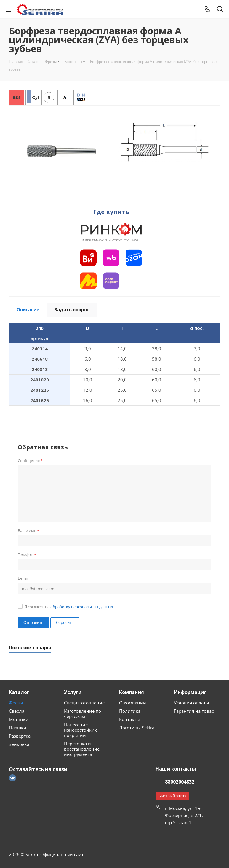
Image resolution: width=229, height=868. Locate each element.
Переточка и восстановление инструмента (82, 749)
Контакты (129, 719)
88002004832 (180, 782)
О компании (133, 703)
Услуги (73, 692)
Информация (190, 692)
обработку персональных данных (82, 607)
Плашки (18, 728)
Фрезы (16, 703)
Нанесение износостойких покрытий (80, 730)
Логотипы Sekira (137, 728)
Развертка (20, 736)
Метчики (19, 719)
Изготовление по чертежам (83, 714)
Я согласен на (69, 607)
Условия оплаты (192, 703)
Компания (132, 692)
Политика (130, 711)
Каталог (19, 692)
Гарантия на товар (194, 711)
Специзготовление (84, 703)
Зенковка (19, 744)
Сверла (17, 711)
